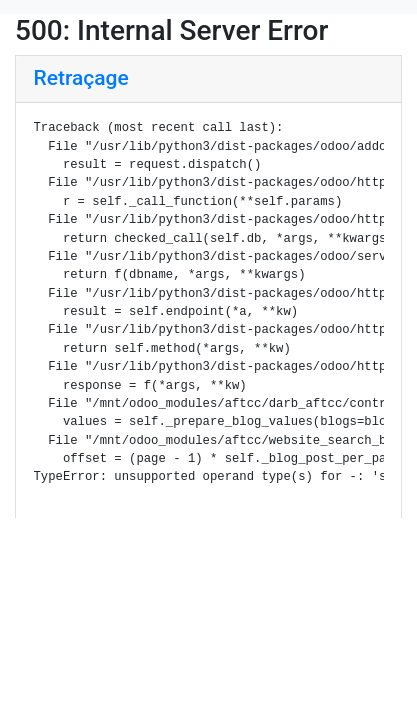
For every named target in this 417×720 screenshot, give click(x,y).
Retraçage (81, 78)
